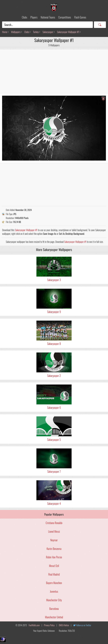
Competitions (65, 17)
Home (5, 32)
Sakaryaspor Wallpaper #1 (68, 32)
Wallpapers (16, 32)
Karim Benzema (54, 549)
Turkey (36, 32)
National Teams (48, 17)
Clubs (24, 17)
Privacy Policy (49, 625)
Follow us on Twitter (84, 625)
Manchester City (54, 600)
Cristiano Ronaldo (54, 523)
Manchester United (54, 617)
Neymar (54, 540)
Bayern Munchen (54, 583)
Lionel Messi (54, 531)
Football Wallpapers (54, 8)
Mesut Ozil (54, 566)
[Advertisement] (54, 71)
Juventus (54, 591)
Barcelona (54, 609)
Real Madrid (54, 574)
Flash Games (80, 17)
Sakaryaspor (48, 32)
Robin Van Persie (54, 557)
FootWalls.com (34, 625)
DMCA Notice (64, 625)
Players (34, 17)
